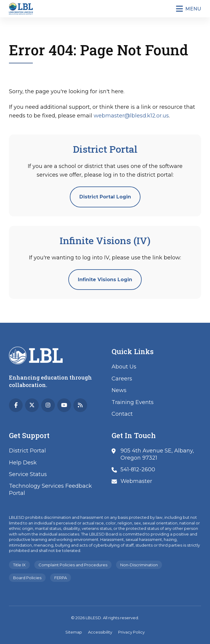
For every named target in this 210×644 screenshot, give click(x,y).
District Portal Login (105, 197)
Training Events (133, 402)
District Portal (27, 451)
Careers (122, 379)
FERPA (61, 578)
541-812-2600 (138, 469)
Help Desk (23, 463)
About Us (124, 367)
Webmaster (136, 481)
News (119, 390)
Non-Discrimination (139, 565)
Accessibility (100, 632)
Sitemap (74, 632)
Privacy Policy (131, 632)
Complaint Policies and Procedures (73, 565)
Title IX (19, 565)
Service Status (28, 474)
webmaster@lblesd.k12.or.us (131, 116)
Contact (122, 414)
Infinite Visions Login (105, 280)
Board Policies (27, 578)
